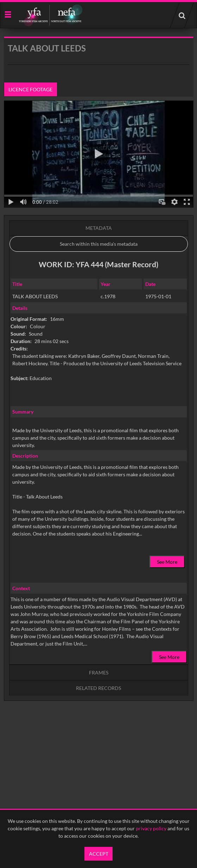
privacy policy (151, 828)
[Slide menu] (8, 14)
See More (167, 562)
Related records (99, 688)
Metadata (99, 228)
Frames (99, 673)
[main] (99, 387)
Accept (99, 854)
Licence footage (30, 89)
